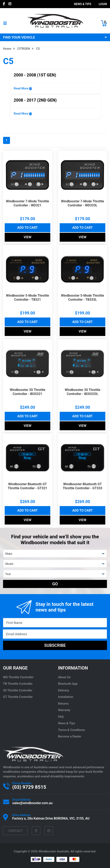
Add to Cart (27, 228)
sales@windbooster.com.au (32, 803)
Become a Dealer (70, 736)
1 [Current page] (7, 140)
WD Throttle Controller (18, 677)
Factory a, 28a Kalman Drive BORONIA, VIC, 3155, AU (51, 818)
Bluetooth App (68, 684)
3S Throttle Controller (18, 690)
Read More (23, 88)
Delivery (64, 690)
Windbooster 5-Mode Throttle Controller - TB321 (27, 298)
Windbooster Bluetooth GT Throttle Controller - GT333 (82, 486)
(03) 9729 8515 (29, 787)
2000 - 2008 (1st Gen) (35, 75)
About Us (64, 677)
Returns (63, 704)
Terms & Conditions (71, 730)
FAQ (61, 717)
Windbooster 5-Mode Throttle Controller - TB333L (82, 298)
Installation (66, 697)
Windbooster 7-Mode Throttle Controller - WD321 (27, 203)
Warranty (64, 710)
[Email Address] (55, 634)
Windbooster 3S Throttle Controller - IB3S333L (83, 392)
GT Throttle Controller (18, 697)
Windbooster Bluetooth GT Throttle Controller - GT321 (27, 486)
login (103, 4)
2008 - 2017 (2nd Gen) (35, 100)
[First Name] (55, 623)
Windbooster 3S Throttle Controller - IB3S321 (28, 392)
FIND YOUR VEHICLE (55, 37)
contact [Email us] (15, 831)
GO (55, 584)
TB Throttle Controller (18, 684)
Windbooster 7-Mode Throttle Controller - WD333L (82, 203)
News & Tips (83, 4)
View (27, 237)
